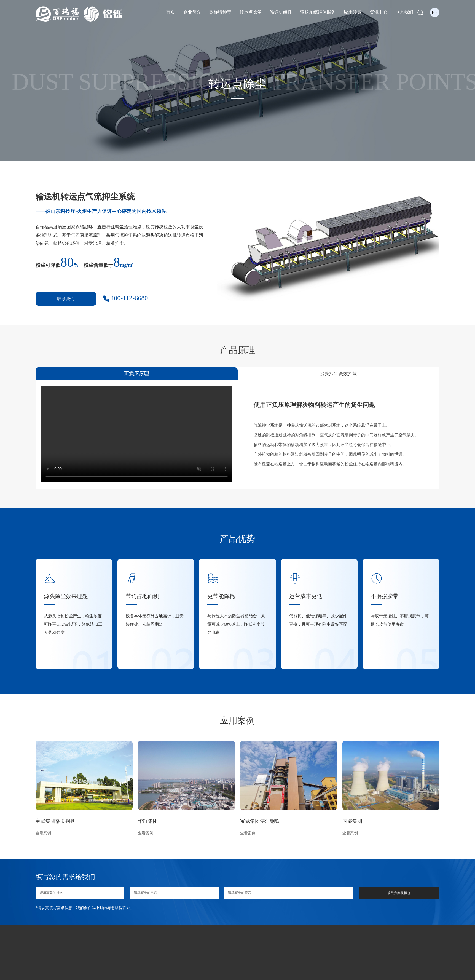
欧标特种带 (220, 12)
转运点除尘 (251, 12)
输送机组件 (281, 12)
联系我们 (404, 12)
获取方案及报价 (399, 893)
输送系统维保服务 (318, 12)
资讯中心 (379, 12)
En (435, 12)
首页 (171, 12)
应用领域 (353, 12)
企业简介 (192, 12)
